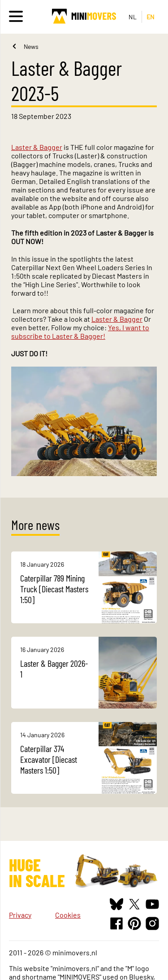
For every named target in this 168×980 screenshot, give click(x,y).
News (31, 46)
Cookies (68, 915)
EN (151, 17)
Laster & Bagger (37, 147)
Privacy (20, 915)
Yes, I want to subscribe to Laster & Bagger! (80, 332)
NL (133, 17)
